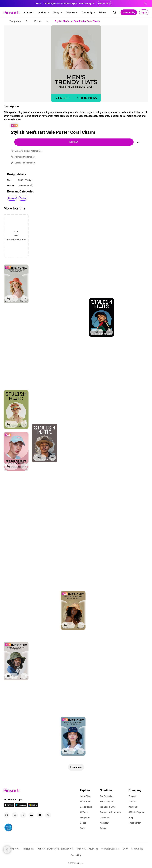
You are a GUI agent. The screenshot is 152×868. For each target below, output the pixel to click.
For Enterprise (107, 796)
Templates (85, 818)
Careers (132, 802)
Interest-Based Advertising (88, 849)
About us (133, 807)
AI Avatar (104, 823)
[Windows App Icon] (33, 806)
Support (132, 796)
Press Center (135, 823)
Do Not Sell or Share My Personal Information (55, 849)
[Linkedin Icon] (31, 815)
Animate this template (25, 157)
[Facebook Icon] (7, 815)
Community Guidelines (110, 849)
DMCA (125, 849)
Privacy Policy (28, 849)
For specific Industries (110, 812)
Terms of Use (14, 849)
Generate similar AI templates (29, 151)
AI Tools (84, 812)
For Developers (107, 802)
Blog (131, 818)
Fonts (83, 828)
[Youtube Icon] (40, 815)
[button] (29, 12)
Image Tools (86, 796)
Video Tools (85, 802)
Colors (83, 823)
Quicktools (105, 818)
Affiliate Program (137, 812)
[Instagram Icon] (23, 815)
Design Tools (86, 807)
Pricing (103, 828)
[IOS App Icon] (9, 806)
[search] (115, 12)
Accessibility (76, 855)
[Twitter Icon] (15, 815)
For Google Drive (108, 807)
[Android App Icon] (21, 806)
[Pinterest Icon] (48, 815)
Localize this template (25, 163)
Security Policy (137, 849)
